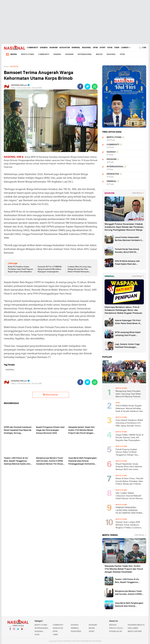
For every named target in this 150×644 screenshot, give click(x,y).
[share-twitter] (87, 86)
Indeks (11, 54)
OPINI (95, 48)
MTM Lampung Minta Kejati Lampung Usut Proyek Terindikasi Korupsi (128, 334)
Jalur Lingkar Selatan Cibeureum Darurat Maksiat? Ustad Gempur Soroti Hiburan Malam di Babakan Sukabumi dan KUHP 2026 (129, 496)
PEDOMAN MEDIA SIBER (137, 625)
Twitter (18, 630)
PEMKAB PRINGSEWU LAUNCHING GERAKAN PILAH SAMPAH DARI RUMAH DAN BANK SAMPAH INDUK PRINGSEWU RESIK (130, 511)
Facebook (10, 630)
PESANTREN (76, 632)
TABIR (117, 48)
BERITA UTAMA (28, 54)
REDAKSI (113, 625)
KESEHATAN (65, 48)
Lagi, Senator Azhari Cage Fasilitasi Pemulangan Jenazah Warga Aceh (127, 346)
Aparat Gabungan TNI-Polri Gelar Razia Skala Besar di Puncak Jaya (128, 322)
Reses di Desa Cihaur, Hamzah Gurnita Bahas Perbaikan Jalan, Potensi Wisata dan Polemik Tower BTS (129, 482)
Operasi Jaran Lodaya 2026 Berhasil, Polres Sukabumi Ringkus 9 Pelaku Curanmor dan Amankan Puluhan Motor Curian (129, 525)
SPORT (103, 48)
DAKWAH (44, 48)
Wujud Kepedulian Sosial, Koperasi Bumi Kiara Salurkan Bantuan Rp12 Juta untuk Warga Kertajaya (129, 467)
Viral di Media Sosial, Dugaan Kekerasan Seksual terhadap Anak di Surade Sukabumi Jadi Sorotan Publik (129, 409)
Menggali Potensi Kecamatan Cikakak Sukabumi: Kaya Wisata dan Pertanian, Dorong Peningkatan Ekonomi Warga (124, 227)
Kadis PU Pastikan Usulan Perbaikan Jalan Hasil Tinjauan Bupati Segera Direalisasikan (21, 269)
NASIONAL (87, 48)
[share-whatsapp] (95, 86)
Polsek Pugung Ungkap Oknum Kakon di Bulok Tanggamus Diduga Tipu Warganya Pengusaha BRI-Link (130, 452)
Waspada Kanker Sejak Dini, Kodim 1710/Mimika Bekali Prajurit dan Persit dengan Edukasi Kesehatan (124, 569)
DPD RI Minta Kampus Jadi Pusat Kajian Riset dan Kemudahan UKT (127, 263)
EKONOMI (54, 48)
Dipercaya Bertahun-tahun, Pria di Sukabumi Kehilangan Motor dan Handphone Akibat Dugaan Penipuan (123, 310)
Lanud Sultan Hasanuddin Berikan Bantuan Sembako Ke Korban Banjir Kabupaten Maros (129, 239)
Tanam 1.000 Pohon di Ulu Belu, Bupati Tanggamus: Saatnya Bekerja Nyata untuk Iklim (129, 581)
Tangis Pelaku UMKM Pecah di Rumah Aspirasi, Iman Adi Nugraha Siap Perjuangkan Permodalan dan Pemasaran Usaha (129, 438)
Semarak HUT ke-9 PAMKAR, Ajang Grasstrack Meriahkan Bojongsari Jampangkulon (50, 269)
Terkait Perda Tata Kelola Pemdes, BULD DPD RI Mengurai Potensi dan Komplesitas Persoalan (127, 251)
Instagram (14, 630)
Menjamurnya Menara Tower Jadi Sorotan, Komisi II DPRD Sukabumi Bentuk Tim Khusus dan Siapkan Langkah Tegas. (129, 593)
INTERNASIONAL (85, 54)
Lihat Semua (137, 193)
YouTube (22, 630)
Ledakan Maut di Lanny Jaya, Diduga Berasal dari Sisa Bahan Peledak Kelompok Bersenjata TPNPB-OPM (80, 269)
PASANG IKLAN (116, 632)
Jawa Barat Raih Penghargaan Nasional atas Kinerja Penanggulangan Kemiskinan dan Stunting (129, 605)
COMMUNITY (33, 48)
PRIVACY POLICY (116, 628)
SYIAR (110, 48)
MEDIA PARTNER (135, 632)
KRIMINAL (76, 48)
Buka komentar (50, 395)
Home (6, 67)
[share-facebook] (80, 86)
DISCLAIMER (133, 628)
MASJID (99, 54)
